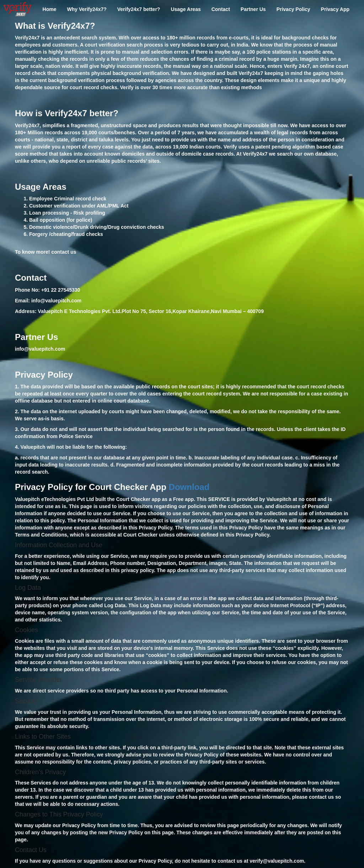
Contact (221, 9)
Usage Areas (186, 9)
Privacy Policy (293, 9)
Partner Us (253, 9)
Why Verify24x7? (87, 9)
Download (189, 487)
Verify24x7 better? (139, 9)
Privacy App (335, 9)
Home (50, 9)
